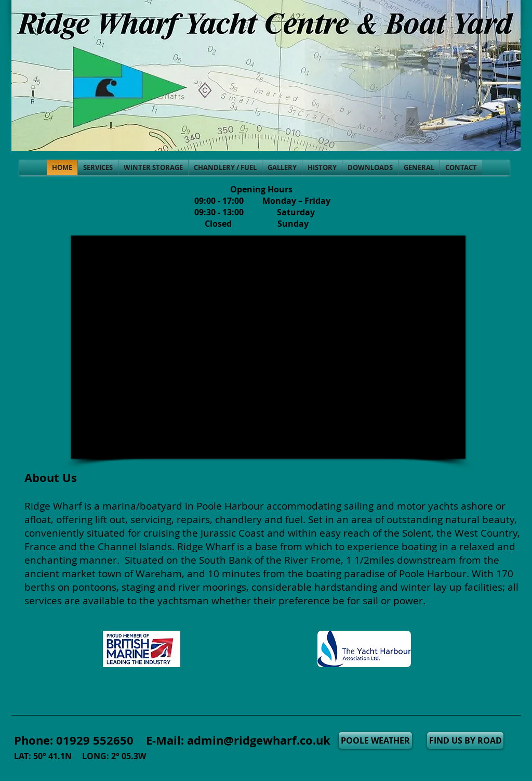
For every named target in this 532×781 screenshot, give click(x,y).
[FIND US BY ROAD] (465, 740)
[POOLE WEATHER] (375, 740)
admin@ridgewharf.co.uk (259, 740)
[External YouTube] (268, 347)
